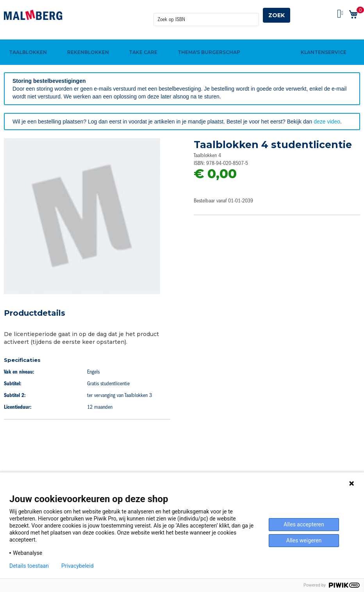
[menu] (182, 40)
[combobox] (206, 15)
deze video (327, 122)
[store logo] (33, 15)
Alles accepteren (304, 524)
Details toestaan (29, 566)
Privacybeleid (78, 566)
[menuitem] (27, 40)
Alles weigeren (304, 540)
